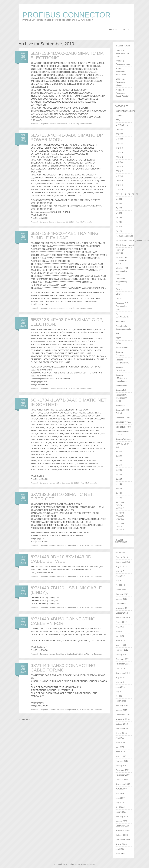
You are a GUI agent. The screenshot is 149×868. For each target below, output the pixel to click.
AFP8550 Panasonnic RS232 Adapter (122, 93)
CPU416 (119, 185)
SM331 (119, 470)
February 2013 (122, 594)
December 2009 (122, 770)
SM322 (119, 456)
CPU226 (119, 143)
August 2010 (121, 733)
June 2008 (120, 854)
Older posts (24, 720)
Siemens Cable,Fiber (56, 545)
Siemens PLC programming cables (121, 398)
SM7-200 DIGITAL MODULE (120, 505)
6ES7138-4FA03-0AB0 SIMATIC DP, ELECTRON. (67, 322)
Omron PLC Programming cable (121, 282)
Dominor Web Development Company (82, 864)
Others (51, 124)
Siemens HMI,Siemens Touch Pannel (121, 378)
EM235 (119, 222)
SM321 (119, 451)
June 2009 (120, 798)
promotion (120, 321)
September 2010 (123, 729)
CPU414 (119, 180)
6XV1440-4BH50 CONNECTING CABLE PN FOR (63, 621)
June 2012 (120, 631)
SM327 (119, 465)
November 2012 (122, 608)
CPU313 (119, 153)
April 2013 (120, 585)
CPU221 (119, 129)
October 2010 (122, 724)
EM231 (119, 213)
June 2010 (120, 742)
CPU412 (119, 176)
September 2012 (123, 617)
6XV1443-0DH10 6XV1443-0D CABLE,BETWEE (61, 559)
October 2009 (122, 779)
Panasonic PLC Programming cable (122, 306)
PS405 (118, 338)
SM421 (119, 484)
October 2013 (122, 557)
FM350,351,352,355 (124, 236)
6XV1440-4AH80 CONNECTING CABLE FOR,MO (63, 668)
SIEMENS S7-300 (123, 422)
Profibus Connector (67, 15)
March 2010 (121, 756)
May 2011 (120, 692)
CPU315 (119, 162)
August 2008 (121, 844)
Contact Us (124, 29)
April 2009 (120, 807)
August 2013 (121, 567)
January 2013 (121, 599)
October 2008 (122, 835)
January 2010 (121, 766)
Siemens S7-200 (122, 418)
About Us (113, 29)
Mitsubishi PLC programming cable (122, 271)
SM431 (119, 493)
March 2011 (121, 701)
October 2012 (122, 613)
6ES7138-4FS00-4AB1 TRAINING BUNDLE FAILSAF (65, 236)
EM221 (119, 199)
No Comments (86, 124)
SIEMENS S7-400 (123, 427)
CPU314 (119, 157)
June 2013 (120, 576)
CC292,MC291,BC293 (125, 111)
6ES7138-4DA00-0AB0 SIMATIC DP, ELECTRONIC (67, 55)
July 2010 (120, 738)
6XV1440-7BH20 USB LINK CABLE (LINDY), (66, 590)
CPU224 (119, 139)
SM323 (119, 461)
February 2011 (122, 705)
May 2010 (120, 747)
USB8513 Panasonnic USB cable (122, 53)
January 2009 (121, 821)
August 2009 (121, 789)
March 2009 (121, 812)
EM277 (119, 231)
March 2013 (121, 590)
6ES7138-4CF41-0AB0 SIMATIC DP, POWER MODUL (67, 137)
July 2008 (120, 849)
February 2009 (122, 816)
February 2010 (122, 761)
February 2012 (122, 650)
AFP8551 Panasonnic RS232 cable (121, 72)
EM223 (119, 208)
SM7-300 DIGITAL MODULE (120, 527)
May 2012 (120, 636)
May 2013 (120, 580)
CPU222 (119, 134)
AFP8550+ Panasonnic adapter (120, 82)
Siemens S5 (120, 405)
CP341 (118, 120)
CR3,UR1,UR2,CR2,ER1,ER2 (127, 194)
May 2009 (120, 803)
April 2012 (120, 641)
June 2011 (120, 687)
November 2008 (122, 830)
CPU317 (119, 166)
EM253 (119, 227)
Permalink (34, 124)
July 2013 (120, 571)
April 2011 (120, 696)
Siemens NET (54, 483)
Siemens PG (121, 390)
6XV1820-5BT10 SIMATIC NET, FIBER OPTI (62, 497)
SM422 (119, 488)
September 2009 (123, 784)
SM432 (119, 498)
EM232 (119, 217)
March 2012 (121, 645)
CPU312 (119, 148)
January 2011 (121, 710)
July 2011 (120, 682)
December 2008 (122, 826)
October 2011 (122, 668)
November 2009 (122, 775)
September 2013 (123, 562)
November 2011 (122, 664)
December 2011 (122, 659)
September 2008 (123, 840)
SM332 (119, 475)
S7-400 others (122, 347)
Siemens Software (123, 439)
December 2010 (122, 715)
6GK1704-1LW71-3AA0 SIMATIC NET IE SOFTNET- (69, 402)
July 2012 (120, 627)
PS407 (118, 343)
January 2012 (121, 654)
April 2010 (120, 752)
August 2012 (121, 622)
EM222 (119, 204)
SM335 (119, 479)
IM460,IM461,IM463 (125, 245)
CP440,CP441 (122, 125)
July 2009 (120, 793)
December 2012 (122, 604)
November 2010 (122, 719)
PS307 (118, 334)
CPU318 (119, 171)
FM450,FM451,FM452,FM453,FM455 (132, 241)
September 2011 (123, 673)
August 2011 (121, 678)
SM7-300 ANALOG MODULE (120, 516)
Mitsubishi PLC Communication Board (122, 260)
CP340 (118, 116)
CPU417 (119, 190)
